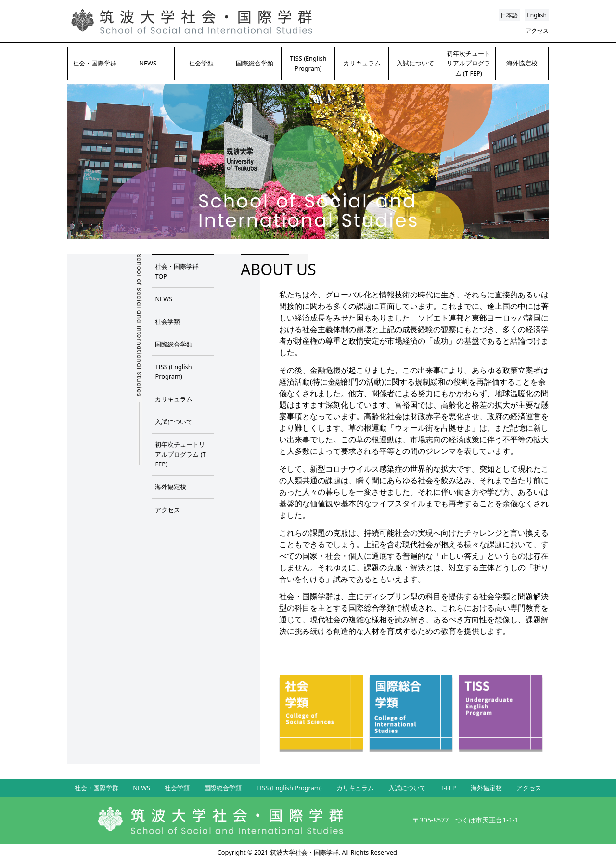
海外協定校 (522, 63)
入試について (415, 63)
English (537, 15)
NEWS (148, 63)
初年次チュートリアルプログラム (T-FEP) (468, 63)
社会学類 (201, 63)
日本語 (509, 15)
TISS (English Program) (308, 63)
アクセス (537, 31)
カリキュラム (362, 63)
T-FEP (448, 788)
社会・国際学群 (95, 63)
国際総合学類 (255, 63)
